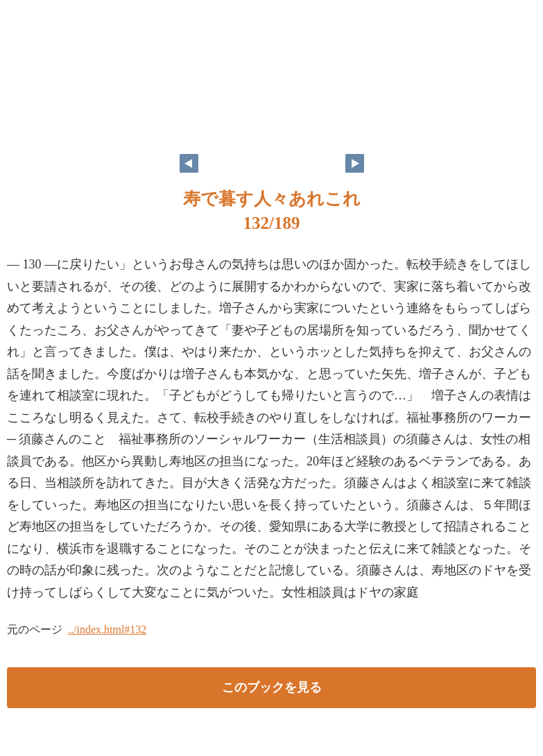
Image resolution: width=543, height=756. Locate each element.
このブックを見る (272, 687)
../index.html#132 (107, 629)
